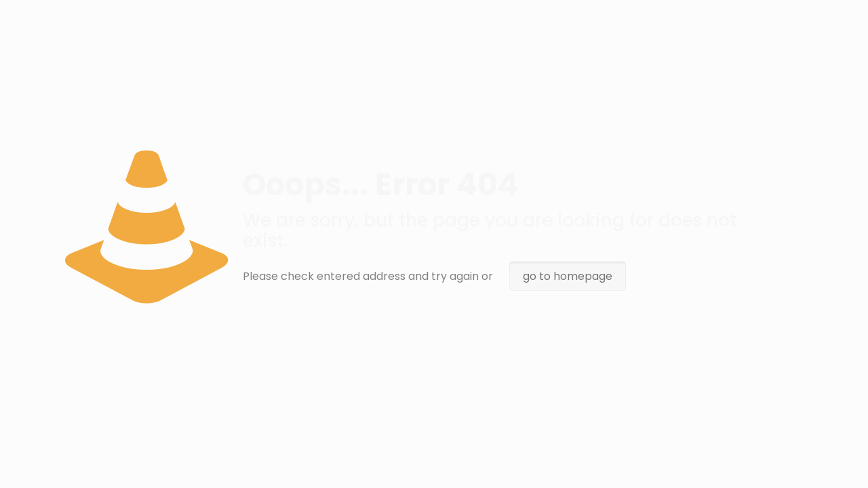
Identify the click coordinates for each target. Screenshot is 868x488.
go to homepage (568, 276)
